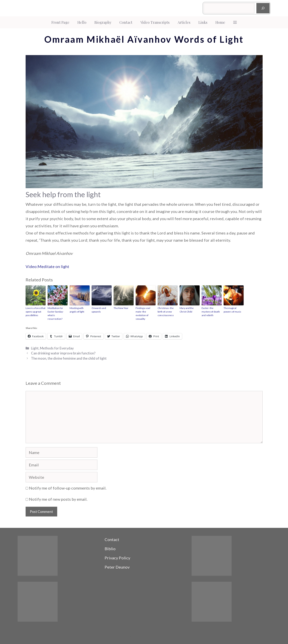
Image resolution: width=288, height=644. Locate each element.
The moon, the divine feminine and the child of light (69, 358)
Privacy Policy (117, 558)
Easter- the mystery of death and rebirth (211, 312)
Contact (126, 22)
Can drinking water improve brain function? (63, 353)
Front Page (60, 22)
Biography (103, 22)
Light (35, 348)
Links (203, 22)
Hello (82, 22)
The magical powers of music (232, 310)
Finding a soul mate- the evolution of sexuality (143, 313)
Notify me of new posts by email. (58, 499)
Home (220, 22)
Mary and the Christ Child (187, 310)
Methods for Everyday (57, 348)
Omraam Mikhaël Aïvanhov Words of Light (144, 39)
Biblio (110, 549)
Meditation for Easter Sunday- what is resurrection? (56, 313)
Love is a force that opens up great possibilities (35, 312)
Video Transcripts (155, 22)
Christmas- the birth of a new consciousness (166, 312)
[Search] (263, 8)
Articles (184, 22)
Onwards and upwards (99, 310)
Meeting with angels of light (77, 310)
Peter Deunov (117, 567)
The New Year (121, 308)
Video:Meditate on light (47, 266)
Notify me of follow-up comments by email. (68, 488)
